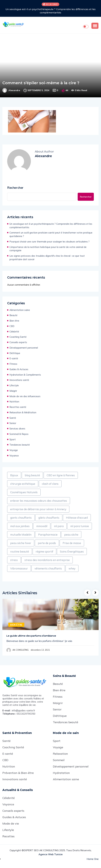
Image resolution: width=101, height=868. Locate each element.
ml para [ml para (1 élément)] (59, 526)
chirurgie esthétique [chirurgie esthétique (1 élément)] (23, 484)
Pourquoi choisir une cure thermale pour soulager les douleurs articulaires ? (49, 242)
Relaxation (60, 754)
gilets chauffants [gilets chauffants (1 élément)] (49, 518)
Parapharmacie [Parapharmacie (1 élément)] (48, 535)
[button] (95, 26)
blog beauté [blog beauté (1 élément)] (32, 475)
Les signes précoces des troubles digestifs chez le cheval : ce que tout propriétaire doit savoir (47, 258)
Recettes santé (18, 407)
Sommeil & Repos (19, 434)
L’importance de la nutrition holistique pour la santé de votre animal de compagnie (48, 249)
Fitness (13, 364)
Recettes (8, 836)
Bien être (14, 321)
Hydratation (61, 773)
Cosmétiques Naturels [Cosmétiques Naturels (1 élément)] (24, 492)
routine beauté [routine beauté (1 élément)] (20, 551)
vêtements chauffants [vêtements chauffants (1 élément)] (48, 568)
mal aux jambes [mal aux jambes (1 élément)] (20, 526)
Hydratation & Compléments (25, 375)
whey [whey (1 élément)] (72, 568)
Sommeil (59, 760)
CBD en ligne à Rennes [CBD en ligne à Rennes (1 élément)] (61, 475)
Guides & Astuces (19, 369)
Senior (13, 423)
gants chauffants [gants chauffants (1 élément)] (21, 518)
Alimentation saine (20, 310)
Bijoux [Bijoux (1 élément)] (14, 475)
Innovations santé (19, 380)
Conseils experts (18, 342)
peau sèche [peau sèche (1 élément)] (71, 535)
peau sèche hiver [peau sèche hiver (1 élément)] (21, 543)
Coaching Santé (18, 337)
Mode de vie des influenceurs (25, 396)
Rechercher (15, 188)
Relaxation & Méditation (23, 412)
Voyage (14, 450)
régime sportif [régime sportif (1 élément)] (44, 551)
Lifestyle (14, 385)
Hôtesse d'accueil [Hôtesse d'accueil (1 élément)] (77, 518)
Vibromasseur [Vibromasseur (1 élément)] (19, 568)
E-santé (14, 358)
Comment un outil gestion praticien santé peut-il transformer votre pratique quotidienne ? (51, 234)
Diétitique (15, 353)
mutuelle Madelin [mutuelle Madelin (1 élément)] (21, 535)
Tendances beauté (20, 445)
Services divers (17, 429)
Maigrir (13, 391)
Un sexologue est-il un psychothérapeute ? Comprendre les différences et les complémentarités (50, 11)
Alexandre (14, 90)
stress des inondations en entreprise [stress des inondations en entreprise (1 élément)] (47, 560)
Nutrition (14, 402)
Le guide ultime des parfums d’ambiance (31, 636)
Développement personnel (24, 348)
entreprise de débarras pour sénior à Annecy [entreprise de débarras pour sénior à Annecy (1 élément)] (38, 509)
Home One (93, 859)
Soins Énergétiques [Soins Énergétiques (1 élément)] (72, 551)
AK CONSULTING (21, 650)
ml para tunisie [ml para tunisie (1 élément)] (80, 526)
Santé (13, 418)
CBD (12, 326)
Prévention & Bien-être (18, 773)
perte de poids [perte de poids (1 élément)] (47, 543)
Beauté (13, 315)
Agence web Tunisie (51, 854)
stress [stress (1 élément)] (14, 560)
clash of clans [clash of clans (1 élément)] (50, 484)
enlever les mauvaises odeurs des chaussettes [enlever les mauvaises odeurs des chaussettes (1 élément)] (39, 501)
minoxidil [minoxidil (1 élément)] (42, 526)
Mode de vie (11, 823)
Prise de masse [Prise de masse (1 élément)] (72, 543)
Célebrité (14, 332)
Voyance (14, 456)
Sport (13, 439)
